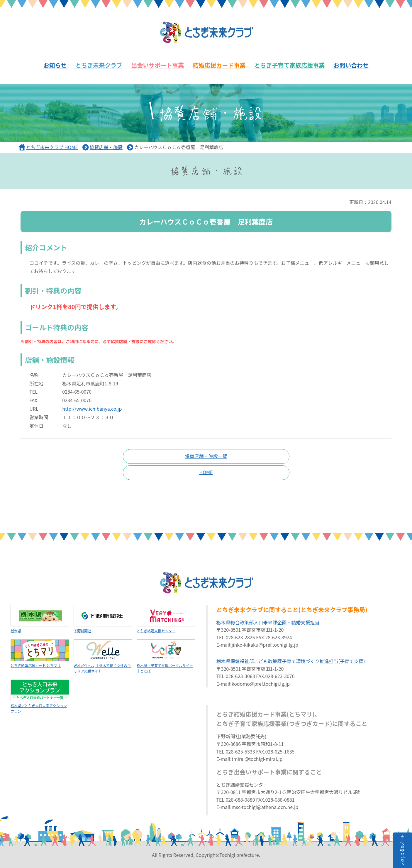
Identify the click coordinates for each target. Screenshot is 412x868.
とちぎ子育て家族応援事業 (289, 65)
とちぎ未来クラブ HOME (52, 147)
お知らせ (55, 65)
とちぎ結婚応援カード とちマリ (40, 654)
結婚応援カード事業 (219, 65)
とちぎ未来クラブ (99, 65)
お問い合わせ (351, 65)
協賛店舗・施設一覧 (206, 456)
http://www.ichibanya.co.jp (92, 409)
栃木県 (40, 619)
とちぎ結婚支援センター (166, 619)
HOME (206, 472)
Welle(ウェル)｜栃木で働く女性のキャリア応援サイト (103, 656)
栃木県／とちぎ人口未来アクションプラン (40, 697)
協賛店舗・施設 (106, 147)
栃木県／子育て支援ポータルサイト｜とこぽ (166, 656)
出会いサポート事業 (157, 65)
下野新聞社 (103, 619)
